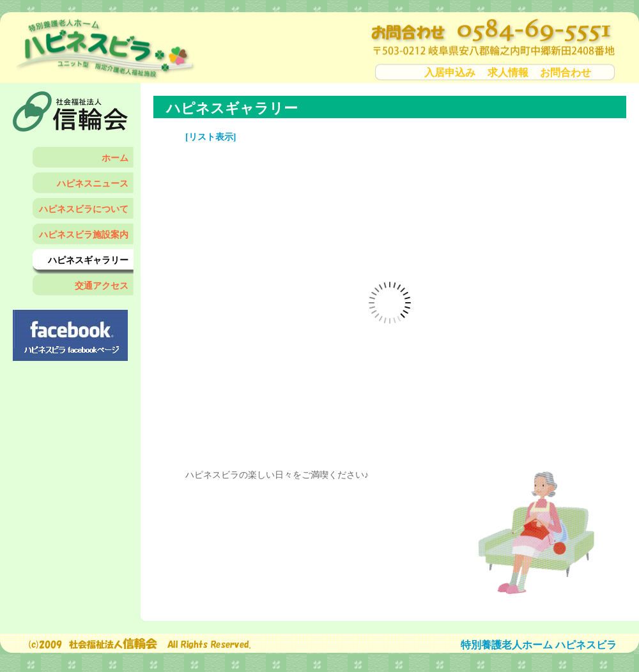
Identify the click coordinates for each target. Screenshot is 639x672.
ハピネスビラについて (84, 209)
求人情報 (508, 73)
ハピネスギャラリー (88, 260)
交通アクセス (102, 286)
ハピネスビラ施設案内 (84, 235)
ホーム (115, 158)
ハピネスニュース (93, 184)
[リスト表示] (211, 137)
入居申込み (450, 73)
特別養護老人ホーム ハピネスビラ (539, 645)
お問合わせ (566, 73)
